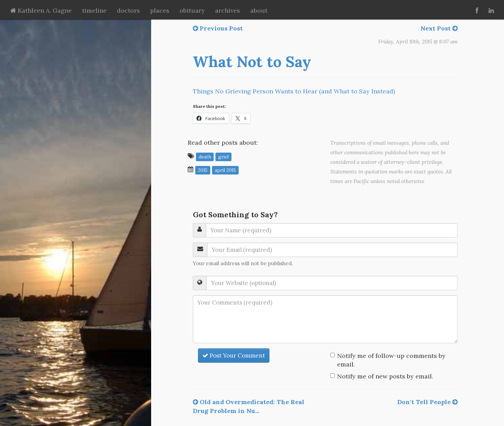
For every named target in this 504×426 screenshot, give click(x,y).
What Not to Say (252, 62)
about (259, 10)
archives (228, 10)
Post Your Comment (234, 356)
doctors (128, 10)
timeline (94, 10)
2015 (203, 170)
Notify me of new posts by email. (385, 376)
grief (223, 156)
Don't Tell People (427, 402)
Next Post (439, 28)
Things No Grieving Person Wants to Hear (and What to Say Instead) (294, 91)
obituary (192, 10)
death (205, 156)
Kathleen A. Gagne (41, 10)
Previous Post (218, 28)
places (160, 10)
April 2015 (225, 170)
